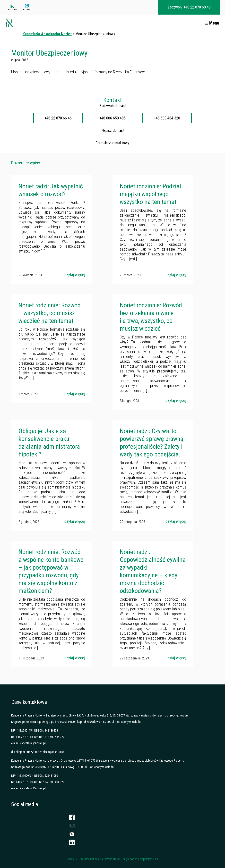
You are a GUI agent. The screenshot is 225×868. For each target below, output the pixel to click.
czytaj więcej (75, 275)
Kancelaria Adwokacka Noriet (47, 34)
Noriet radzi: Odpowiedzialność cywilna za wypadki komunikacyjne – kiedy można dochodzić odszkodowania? (153, 571)
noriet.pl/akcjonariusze (49, 752)
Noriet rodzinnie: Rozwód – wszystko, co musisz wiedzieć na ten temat (50, 313)
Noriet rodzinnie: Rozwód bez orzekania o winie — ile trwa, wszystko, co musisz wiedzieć (151, 317)
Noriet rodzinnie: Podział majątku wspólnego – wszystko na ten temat (151, 194)
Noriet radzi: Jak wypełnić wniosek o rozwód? (51, 190)
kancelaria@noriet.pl (33, 743)
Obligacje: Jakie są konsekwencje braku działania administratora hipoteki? (49, 443)
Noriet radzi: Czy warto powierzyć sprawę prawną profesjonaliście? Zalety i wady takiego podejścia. (151, 443)
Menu (212, 23)
